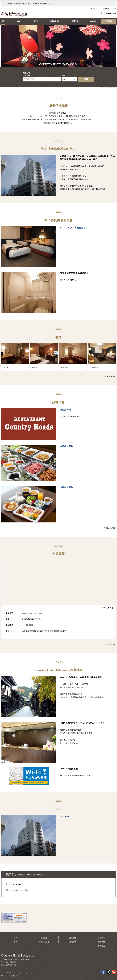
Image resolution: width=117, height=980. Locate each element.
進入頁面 (110, 644)
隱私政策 (101, 938)
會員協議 (101, 946)
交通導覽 (73, 938)
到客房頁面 (109, 377)
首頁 (16, 938)
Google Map (108, 608)
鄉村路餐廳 (65, 410)
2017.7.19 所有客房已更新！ (74, 228)
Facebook (65, 817)
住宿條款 (101, 942)
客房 (16, 942)
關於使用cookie (14, 976)
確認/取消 (94, 9)
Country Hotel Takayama (17, 955)
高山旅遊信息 (44, 942)
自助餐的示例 (66, 446)
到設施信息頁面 (108, 528)
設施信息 (44, 938)
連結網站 (73, 942)
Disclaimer (4, 976)
